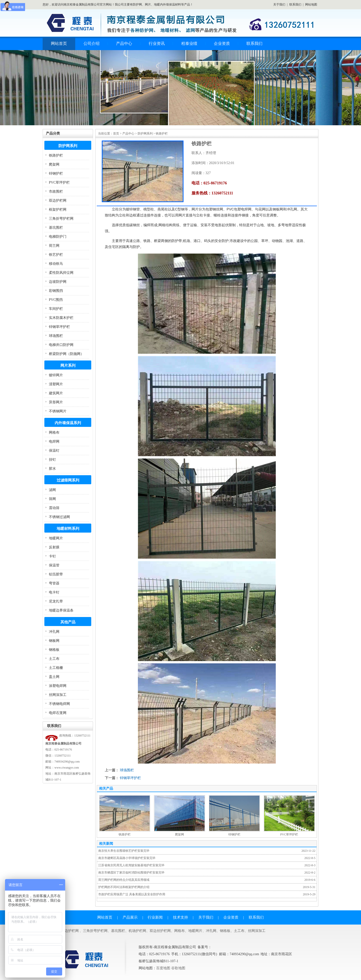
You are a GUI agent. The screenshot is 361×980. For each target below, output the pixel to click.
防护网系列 (68, 146)
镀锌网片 (56, 375)
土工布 (54, 659)
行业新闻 (155, 917)
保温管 (54, 565)
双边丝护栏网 (160, 931)
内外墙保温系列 (68, 423)
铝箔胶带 (56, 574)
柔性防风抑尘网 (61, 273)
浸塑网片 (56, 384)
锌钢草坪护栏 (59, 327)
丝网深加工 (58, 695)
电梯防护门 (58, 237)
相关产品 (106, 788)
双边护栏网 (58, 201)
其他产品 (68, 622)
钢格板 (54, 650)
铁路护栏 (56, 155)
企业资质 (222, 43)
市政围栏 (56, 192)
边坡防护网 (58, 282)
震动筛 (54, 508)
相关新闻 (106, 844)
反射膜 (54, 547)
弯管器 (54, 583)
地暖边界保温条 (61, 610)
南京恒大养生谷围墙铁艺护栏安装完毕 (124, 851)
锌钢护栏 (56, 173)
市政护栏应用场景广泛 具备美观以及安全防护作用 (132, 894)
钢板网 (54, 641)
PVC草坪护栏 (59, 182)
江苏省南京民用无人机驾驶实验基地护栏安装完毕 (131, 865)
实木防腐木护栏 (61, 318)
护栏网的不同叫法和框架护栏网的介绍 (124, 887)
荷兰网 (54, 246)
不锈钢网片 (58, 411)
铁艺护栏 (56, 255)
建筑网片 (56, 393)
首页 (116, 134)
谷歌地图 (178, 968)
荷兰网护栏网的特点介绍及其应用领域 (124, 880)
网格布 (54, 433)
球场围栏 (56, 336)
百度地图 (163, 968)
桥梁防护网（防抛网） (66, 354)
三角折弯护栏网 (61, 219)
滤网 (52, 490)
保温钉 (54, 451)
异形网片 (56, 402)
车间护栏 (56, 309)
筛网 (52, 499)
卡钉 (52, 556)
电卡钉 (54, 592)
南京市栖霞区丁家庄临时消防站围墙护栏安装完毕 (131, 873)
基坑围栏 (56, 228)
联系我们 (295, 5)
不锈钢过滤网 (59, 517)
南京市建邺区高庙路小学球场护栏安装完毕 (127, 858)
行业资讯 (157, 43)
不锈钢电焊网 (59, 704)
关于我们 (279, 5)
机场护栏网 (137, 931)
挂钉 (52, 460)
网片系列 (68, 365)
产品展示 (130, 917)
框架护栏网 (58, 210)
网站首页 (59, 43)
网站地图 (311, 5)
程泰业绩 (189, 43)
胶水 (52, 469)
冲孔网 (54, 632)
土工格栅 (56, 668)
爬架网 (54, 164)
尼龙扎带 (56, 601)
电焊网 (54, 442)
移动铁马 (56, 264)
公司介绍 (92, 43)
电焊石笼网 (58, 713)
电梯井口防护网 (61, 345)
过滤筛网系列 (68, 480)
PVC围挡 (56, 300)
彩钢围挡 (56, 291)
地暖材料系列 (68, 529)
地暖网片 (56, 538)
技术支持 (180, 917)
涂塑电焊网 (58, 686)
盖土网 (54, 677)
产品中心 (124, 43)
